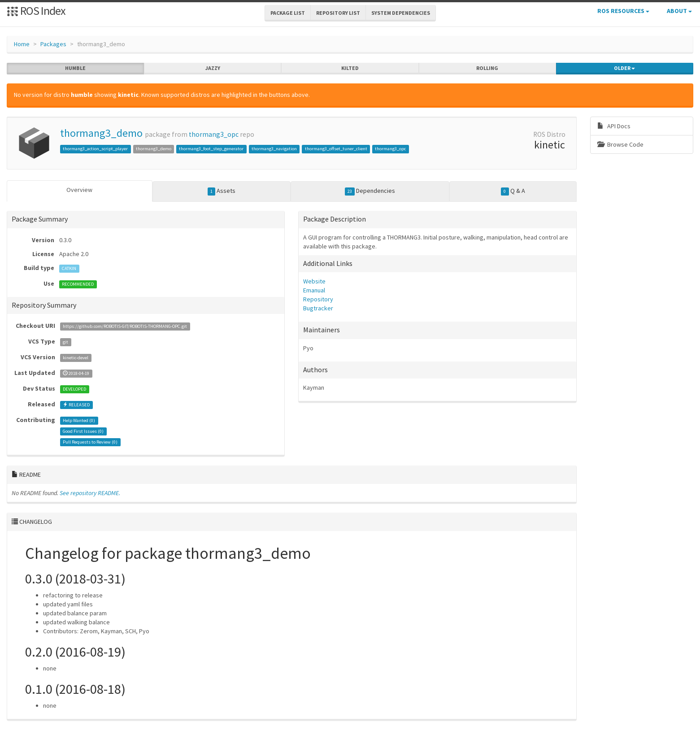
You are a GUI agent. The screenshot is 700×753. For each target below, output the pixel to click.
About (679, 11)
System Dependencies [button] (401, 13)
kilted (350, 68)
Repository (318, 299)
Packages (53, 44)
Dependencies (370, 191)
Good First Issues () (83, 431)
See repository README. (90, 493)
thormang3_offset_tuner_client (336, 149)
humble (75, 68)
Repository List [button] (338, 13)
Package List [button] (288, 13)
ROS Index (36, 11)
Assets (222, 191)
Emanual (314, 290)
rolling (487, 68)
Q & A (513, 191)
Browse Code (620, 144)
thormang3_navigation (274, 149)
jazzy (213, 68)
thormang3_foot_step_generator (211, 149)
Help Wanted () (79, 420)
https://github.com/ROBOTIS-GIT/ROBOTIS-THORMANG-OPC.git (125, 326)
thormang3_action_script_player (95, 149)
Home (22, 44)
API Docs (614, 126)
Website (314, 281)
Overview (79, 190)
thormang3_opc (214, 134)
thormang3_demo (101, 133)
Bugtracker (318, 308)
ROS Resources (623, 11)
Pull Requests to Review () (90, 442)
